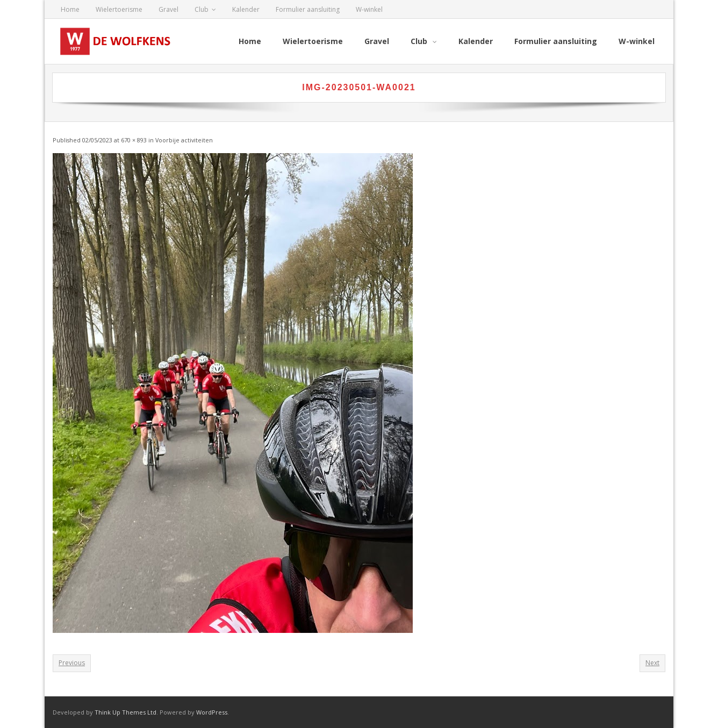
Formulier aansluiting (308, 9)
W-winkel (369, 9)
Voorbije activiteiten (184, 140)
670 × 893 (134, 140)
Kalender (246, 9)
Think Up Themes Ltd (125, 712)
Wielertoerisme (119, 9)
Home (70, 9)
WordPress (212, 712)
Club (202, 9)
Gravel (168, 9)
